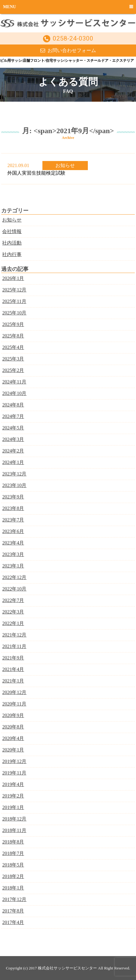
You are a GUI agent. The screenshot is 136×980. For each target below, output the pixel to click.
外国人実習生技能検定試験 (36, 173)
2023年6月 (13, 531)
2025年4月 (13, 347)
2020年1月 (13, 750)
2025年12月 (14, 290)
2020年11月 (14, 704)
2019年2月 (13, 796)
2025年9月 (13, 324)
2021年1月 (13, 681)
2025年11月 (14, 301)
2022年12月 (14, 577)
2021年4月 (13, 669)
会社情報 (12, 231)
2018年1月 (13, 888)
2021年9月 (13, 658)
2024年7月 (13, 416)
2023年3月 (13, 554)
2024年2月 (13, 451)
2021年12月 (14, 635)
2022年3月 (13, 612)
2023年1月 (13, 566)
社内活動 (12, 243)
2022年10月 (14, 589)
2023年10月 (14, 485)
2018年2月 (13, 876)
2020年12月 (14, 692)
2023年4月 (13, 543)
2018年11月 (14, 830)
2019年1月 (13, 807)
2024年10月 (14, 393)
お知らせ (65, 165)
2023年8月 (13, 508)
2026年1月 (13, 278)
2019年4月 (13, 784)
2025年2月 (13, 370)
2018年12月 (14, 819)
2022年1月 (13, 623)
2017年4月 (13, 922)
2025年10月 (14, 313)
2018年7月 (13, 853)
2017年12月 (14, 899)
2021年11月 (14, 646)
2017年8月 (13, 911)
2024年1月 (13, 462)
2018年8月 (13, 842)
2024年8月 (13, 405)
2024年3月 (13, 439)
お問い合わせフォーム (72, 50)
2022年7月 (13, 600)
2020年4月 (13, 738)
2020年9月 (13, 715)
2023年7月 (13, 520)
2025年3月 (13, 359)
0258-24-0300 (73, 38)
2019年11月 (14, 773)
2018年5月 (13, 865)
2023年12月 (14, 474)
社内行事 (12, 254)
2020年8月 (13, 727)
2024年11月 (14, 382)
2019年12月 (14, 761)
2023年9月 (13, 497)
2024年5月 (13, 428)
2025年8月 (13, 336)
